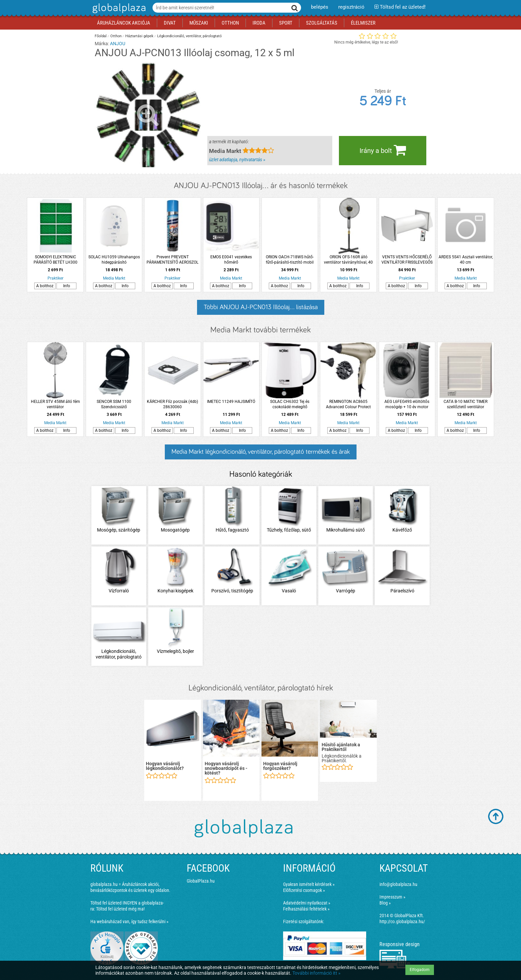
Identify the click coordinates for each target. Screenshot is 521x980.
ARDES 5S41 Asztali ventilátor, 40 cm (466, 260)
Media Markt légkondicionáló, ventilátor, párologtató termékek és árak (261, 452)
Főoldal (101, 36)
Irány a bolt (383, 150)
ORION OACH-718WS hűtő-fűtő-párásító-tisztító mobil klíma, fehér (290, 260)
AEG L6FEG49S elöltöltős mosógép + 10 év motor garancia (407, 404)
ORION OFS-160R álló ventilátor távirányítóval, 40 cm (348, 260)
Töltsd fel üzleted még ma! (120, 909)
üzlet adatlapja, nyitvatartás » (237, 160)
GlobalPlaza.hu (201, 881)
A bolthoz (45, 286)
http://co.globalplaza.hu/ (402, 921)
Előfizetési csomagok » (304, 890)
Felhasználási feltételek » (306, 909)
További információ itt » (316, 973)
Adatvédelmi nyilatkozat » (307, 903)
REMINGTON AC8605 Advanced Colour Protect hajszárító (348, 404)
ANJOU (118, 44)
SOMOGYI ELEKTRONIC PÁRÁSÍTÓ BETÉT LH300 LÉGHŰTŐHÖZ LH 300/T (55, 260)
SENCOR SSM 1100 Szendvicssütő (114, 404)
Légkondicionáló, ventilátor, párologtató (189, 36)
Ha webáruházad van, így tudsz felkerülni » (129, 921)
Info (67, 286)
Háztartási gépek (139, 36)
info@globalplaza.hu (398, 884)
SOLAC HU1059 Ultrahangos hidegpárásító (114, 260)
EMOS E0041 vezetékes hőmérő (231, 260)
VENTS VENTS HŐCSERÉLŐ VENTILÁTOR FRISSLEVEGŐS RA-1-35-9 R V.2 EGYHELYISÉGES (407, 260)
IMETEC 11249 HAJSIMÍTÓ (231, 402)
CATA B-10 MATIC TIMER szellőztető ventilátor (466, 404)
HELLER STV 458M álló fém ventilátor (55, 404)
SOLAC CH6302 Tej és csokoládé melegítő (290, 404)
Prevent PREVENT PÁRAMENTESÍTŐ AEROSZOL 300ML (172, 260)
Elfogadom (420, 970)
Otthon (116, 36)
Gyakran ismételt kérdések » (309, 884)
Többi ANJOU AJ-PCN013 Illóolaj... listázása (261, 307)
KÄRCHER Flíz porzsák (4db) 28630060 (172, 404)
